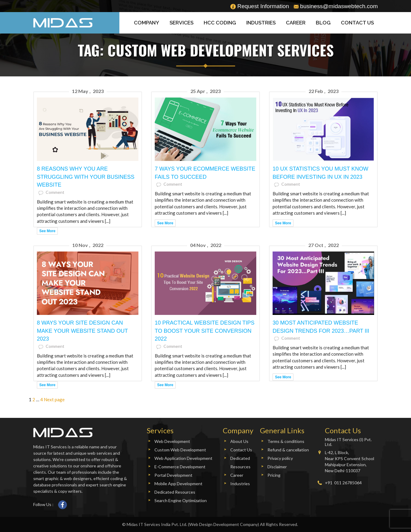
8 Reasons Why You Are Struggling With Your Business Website (86, 177)
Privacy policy (280, 458)
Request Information (260, 6)
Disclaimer (277, 467)
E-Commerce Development (180, 467)
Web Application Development (183, 458)
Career (296, 23)
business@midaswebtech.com (336, 6)
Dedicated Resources (175, 492)
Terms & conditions (286, 441)
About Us (239, 441)
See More (47, 231)
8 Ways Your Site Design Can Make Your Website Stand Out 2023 (82, 331)
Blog (323, 23)
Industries (261, 23)
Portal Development (173, 475)
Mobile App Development (178, 484)
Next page (54, 399)
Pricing (274, 475)
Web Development (172, 441)
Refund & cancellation (288, 450)
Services (181, 23)
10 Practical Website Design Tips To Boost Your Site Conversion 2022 (205, 331)
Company (147, 23)
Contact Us (357, 23)
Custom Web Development (180, 450)
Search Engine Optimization (181, 500)
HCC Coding (220, 23)
